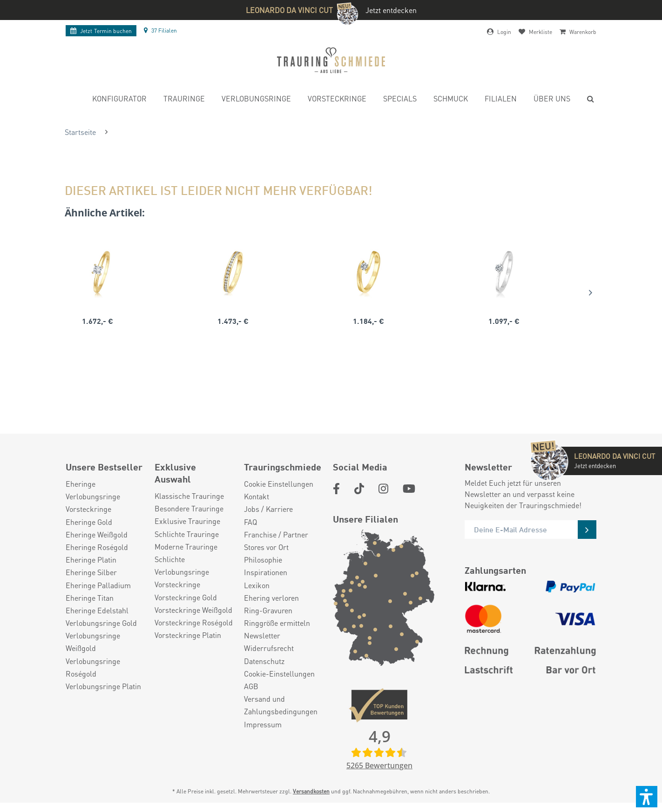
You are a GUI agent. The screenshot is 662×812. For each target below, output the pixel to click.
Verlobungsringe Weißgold (93, 642)
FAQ (250, 522)
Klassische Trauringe (189, 496)
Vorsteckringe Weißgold (193, 610)
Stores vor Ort (266, 547)
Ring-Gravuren (268, 610)
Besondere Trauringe (189, 508)
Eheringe (81, 484)
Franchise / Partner (276, 534)
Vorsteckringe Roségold (194, 622)
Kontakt (257, 496)
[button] (647, 797)
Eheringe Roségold (97, 547)
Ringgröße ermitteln (277, 623)
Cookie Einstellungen (279, 484)
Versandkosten (311, 791)
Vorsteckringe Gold (186, 597)
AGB (251, 686)
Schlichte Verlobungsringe (182, 565)
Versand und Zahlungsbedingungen (281, 705)
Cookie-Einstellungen (279, 674)
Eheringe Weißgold (97, 534)
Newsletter (262, 635)
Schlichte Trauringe (187, 534)
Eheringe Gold (89, 522)
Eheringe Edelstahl (97, 610)
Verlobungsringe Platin (103, 686)
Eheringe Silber (91, 572)
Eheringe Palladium (98, 585)
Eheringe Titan (90, 598)
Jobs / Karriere (268, 509)
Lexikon (257, 585)
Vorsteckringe (88, 509)
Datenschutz (264, 661)
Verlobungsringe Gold (101, 623)
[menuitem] (119, 100)
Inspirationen (266, 572)
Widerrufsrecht (269, 648)
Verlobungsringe (93, 496)
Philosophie (263, 560)
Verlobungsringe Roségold (93, 667)
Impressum (263, 724)
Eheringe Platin (91, 560)
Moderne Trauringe (186, 547)
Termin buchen (101, 31)
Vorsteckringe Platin (188, 635)
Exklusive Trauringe (187, 521)
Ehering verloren (271, 598)
